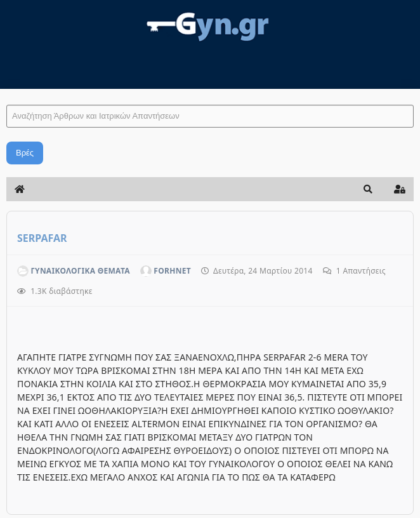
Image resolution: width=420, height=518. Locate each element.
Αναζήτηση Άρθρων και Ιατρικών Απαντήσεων (7, 92)
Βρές (25, 153)
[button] (368, 189)
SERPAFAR (42, 238)
